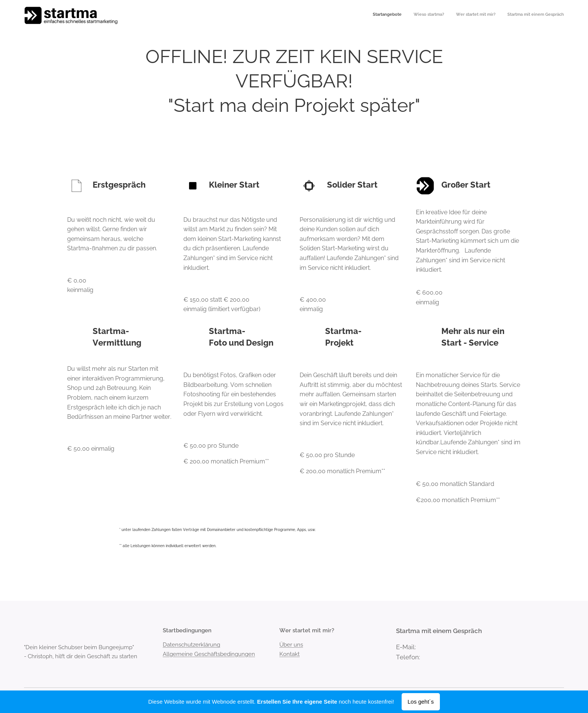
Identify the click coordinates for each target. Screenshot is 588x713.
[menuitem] (530, 15)
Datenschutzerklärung (191, 645)
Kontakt (289, 654)
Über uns (291, 645)
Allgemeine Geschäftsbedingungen (209, 654)
